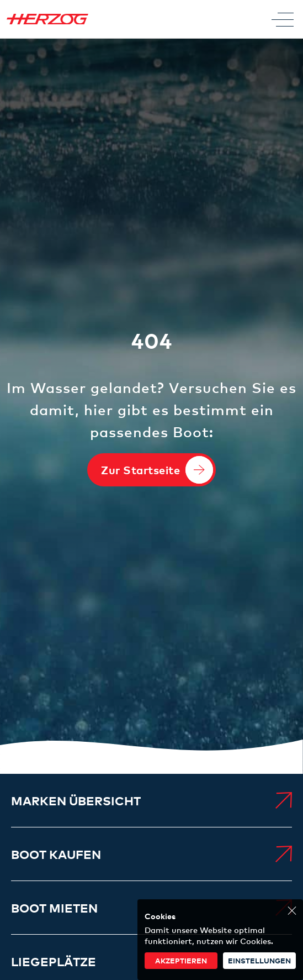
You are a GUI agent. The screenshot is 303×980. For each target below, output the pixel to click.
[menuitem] (151, 800)
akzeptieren (181, 960)
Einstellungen (259, 960)
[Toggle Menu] (283, 19)
